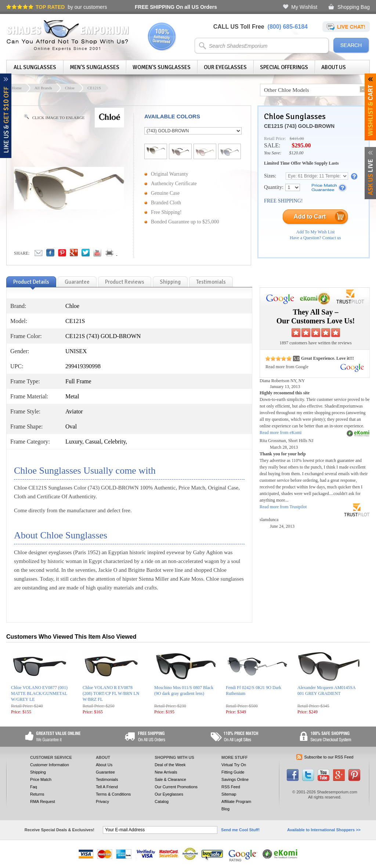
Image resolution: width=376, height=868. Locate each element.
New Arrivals (166, 772)
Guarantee (105, 772)
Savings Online (235, 779)
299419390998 (83, 366)
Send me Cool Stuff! (240, 830)
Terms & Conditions (113, 794)
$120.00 (296, 153)
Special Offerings (284, 67)
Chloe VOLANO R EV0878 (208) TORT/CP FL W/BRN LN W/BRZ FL (111, 693)
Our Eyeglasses (225, 67)
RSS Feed (231, 787)
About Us (334, 67)
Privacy (102, 801)
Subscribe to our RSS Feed (329, 757)
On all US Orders (176, 7)
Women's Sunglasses (162, 67)
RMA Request (43, 801)
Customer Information (50, 765)
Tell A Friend (107, 787)
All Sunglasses (35, 67)
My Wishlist (304, 7)
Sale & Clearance (170, 779)
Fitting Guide (233, 772)
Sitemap (229, 794)
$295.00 (301, 145)
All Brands (43, 88)
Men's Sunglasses (95, 67)
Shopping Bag (354, 7)
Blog (225, 809)
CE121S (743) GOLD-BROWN (299, 126)
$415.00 (297, 139)
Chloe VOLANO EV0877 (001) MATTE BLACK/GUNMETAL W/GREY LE (39, 693)
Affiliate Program (236, 801)
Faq (34, 787)
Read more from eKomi (281, 433)
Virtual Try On (234, 765)
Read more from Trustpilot (283, 507)
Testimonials (107, 779)
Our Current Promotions (176, 787)
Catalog (162, 801)
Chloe (70, 88)
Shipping (38, 772)
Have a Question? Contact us (315, 238)
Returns (37, 794)
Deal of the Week (170, 765)
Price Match (41, 779)
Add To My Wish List (316, 232)
